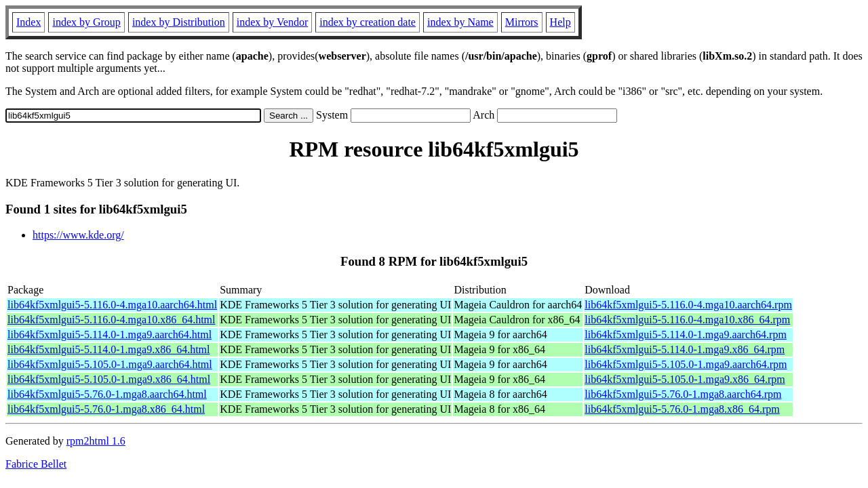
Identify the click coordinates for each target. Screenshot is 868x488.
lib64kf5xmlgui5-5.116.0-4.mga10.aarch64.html (112, 305)
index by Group (86, 22)
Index (28, 22)
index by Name (460, 22)
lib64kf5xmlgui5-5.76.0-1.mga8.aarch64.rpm (683, 394)
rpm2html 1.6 (96, 441)
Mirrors (522, 22)
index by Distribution (179, 22)
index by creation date (368, 22)
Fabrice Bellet (36, 464)
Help (560, 22)
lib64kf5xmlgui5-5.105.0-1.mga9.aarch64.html (110, 364)
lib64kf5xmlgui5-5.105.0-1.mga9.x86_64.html (109, 379)
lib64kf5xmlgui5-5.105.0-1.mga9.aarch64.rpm (686, 364)
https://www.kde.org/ (78, 235)
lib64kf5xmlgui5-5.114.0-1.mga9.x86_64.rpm (685, 349)
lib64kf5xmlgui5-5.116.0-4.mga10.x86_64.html (112, 320)
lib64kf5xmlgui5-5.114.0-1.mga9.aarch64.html (110, 334)
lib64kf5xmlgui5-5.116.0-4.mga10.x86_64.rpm (687, 320)
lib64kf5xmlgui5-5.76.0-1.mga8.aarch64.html (107, 394)
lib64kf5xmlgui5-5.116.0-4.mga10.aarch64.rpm (688, 305)
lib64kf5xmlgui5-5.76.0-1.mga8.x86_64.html (106, 409)
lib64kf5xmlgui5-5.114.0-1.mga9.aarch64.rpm (686, 334)
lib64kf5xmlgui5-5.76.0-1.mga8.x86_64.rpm (682, 409)
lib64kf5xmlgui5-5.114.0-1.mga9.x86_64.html (109, 349)
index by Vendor (272, 22)
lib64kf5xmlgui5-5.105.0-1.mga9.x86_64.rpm (685, 379)
